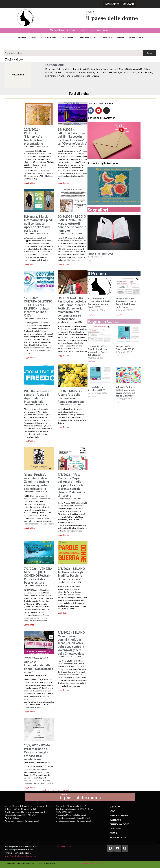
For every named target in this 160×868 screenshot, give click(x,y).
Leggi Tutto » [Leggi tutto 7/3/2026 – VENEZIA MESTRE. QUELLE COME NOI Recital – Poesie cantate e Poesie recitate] (30, 625)
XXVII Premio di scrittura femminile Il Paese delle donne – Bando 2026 (99, 303)
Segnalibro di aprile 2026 (100, 254)
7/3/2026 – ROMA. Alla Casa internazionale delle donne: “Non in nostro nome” (39, 665)
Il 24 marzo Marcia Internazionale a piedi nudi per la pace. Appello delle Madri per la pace (38, 224)
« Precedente (44, 790)
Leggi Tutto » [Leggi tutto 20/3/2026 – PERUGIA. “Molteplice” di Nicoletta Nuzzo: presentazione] (30, 183)
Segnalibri (98, 210)
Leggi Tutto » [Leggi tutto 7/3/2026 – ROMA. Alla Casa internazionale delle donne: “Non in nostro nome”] (30, 712)
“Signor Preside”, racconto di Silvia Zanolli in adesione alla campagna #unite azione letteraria (38, 482)
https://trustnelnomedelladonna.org (21, 856)
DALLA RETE (107, 37)
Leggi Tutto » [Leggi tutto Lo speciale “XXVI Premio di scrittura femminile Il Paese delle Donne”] (120, 315)
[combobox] (74, 53)
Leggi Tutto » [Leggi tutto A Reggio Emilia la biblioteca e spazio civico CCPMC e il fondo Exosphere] (120, 402)
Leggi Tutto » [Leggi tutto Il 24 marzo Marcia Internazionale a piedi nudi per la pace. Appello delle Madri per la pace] (30, 264)
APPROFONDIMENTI (50, 37)
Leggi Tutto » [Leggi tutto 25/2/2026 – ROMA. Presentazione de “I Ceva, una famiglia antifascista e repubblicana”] (30, 787)
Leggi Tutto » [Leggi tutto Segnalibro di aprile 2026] (92, 260)
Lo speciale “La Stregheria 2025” (125, 348)
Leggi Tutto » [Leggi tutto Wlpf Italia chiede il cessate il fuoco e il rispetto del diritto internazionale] (30, 441)
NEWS (34, 37)
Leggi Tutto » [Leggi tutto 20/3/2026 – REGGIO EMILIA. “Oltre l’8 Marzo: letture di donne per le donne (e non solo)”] (63, 264)
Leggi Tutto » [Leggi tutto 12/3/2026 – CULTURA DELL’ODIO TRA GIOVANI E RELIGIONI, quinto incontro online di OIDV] (30, 357)
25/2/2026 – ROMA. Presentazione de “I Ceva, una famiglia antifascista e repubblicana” (37, 752)
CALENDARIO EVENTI (88, 37)
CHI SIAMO (21, 37)
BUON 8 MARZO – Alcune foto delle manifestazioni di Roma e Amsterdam (71, 396)
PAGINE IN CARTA (136, 37)
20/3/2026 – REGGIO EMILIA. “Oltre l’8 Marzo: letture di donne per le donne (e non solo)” (72, 224)
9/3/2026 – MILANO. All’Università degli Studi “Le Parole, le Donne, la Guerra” (72, 574)
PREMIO (120, 37)
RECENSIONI (68, 37)
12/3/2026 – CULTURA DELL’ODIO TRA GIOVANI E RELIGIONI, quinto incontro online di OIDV (38, 307)
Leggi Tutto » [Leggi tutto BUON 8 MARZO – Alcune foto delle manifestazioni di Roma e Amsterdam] (63, 427)
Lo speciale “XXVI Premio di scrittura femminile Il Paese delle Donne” (126, 303)
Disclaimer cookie (64, 847)
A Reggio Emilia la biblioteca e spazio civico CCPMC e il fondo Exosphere (126, 391)
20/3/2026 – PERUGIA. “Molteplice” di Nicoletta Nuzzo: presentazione (35, 137)
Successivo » (67, 790)
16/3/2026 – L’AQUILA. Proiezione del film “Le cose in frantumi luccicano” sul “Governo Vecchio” (72, 137)
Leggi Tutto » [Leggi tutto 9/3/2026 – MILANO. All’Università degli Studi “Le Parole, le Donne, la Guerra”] (63, 613)
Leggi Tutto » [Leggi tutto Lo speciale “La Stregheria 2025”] (120, 355)
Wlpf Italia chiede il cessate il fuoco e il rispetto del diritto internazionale (37, 396)
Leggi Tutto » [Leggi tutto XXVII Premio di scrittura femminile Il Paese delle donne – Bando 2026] (92, 315)
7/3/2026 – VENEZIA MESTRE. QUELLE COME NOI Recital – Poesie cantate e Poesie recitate (38, 576)
